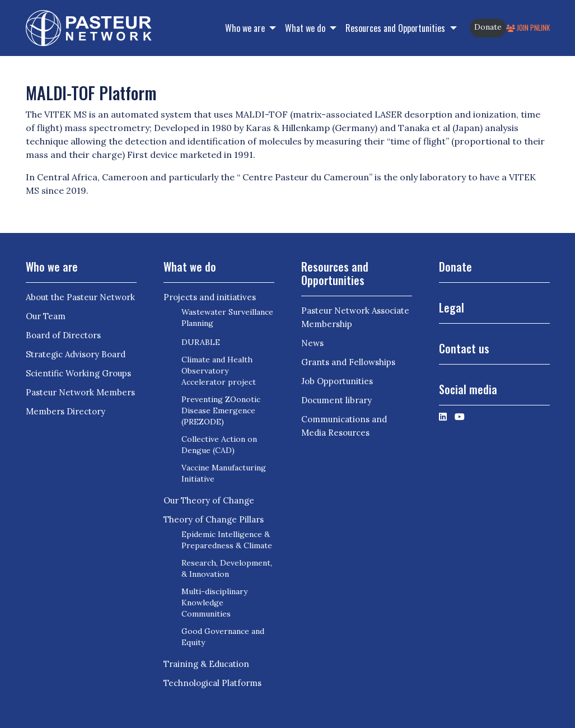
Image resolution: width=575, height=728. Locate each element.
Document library (336, 400)
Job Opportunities (337, 381)
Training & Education (206, 664)
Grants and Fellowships (348, 362)
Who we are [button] (246, 28)
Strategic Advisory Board (76, 354)
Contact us (464, 348)
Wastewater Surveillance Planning (227, 318)
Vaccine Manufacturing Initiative (224, 473)
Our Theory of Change (209, 500)
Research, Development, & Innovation (227, 568)
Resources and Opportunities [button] (396, 28)
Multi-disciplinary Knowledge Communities (214, 603)
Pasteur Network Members (80, 392)
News (312, 343)
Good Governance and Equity (223, 637)
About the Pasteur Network (80, 297)
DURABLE (201, 342)
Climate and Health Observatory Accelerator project (219, 371)
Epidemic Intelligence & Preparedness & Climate (227, 540)
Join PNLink (528, 28)
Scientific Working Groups (78, 373)
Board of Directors (63, 335)
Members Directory (66, 411)
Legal (452, 307)
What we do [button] (306, 28)
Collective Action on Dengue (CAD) (219, 445)
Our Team (46, 316)
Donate (488, 27)
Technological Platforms (212, 683)
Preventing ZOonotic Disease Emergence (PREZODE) (221, 410)
